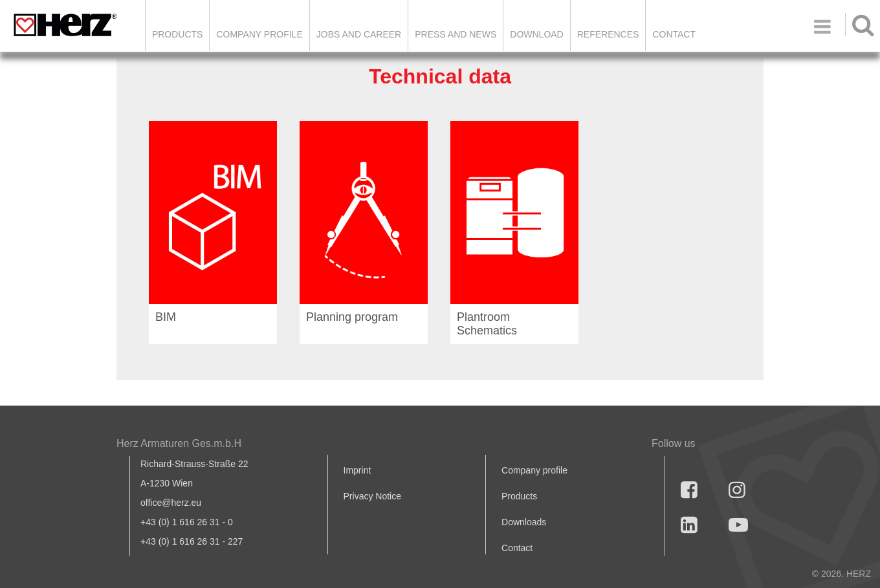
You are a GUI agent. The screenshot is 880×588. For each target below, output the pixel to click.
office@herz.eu (171, 503)
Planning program (352, 317)
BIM (166, 317)
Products (178, 34)
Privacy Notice (372, 496)
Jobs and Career (359, 34)
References (608, 34)
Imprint (357, 470)
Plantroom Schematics (487, 324)
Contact (674, 34)
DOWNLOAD (536, 34)
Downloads (524, 522)
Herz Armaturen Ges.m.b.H (179, 443)
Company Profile (259, 34)
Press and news (456, 34)
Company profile (534, 470)
